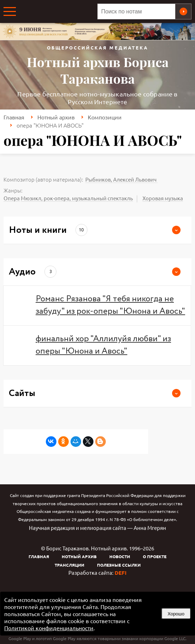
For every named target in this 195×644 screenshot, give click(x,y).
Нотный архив (56, 117)
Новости (120, 556)
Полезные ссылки (119, 565)
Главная (14, 117)
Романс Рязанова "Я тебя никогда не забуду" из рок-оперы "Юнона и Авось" (110, 305)
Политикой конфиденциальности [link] (49, 628)
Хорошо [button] (176, 614)
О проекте (155, 556)
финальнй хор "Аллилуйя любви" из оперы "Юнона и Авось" (103, 345)
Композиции (105, 117)
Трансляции (69, 565)
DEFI (121, 573)
